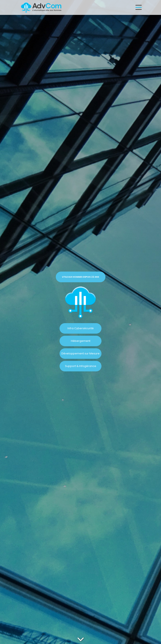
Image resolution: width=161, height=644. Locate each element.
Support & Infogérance (81, 366)
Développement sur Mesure (80, 353)
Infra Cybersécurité (81, 328)
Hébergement (81, 341)
